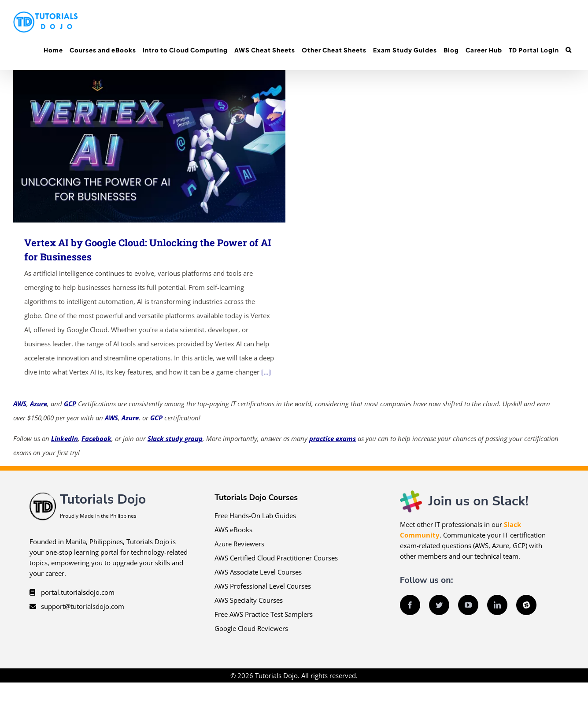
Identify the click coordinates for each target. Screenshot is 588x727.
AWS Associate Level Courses (258, 572)
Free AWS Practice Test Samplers (264, 614)
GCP (70, 404)
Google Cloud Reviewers (251, 628)
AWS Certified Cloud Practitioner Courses (276, 558)
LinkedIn (65, 438)
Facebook (96, 438)
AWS (20, 404)
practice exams (333, 438)
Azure (39, 404)
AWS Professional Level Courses (263, 586)
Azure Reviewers (239, 544)
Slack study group (175, 438)
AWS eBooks (233, 530)
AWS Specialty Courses (249, 600)
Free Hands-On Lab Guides (255, 516)
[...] (266, 372)
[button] (568, 50)
